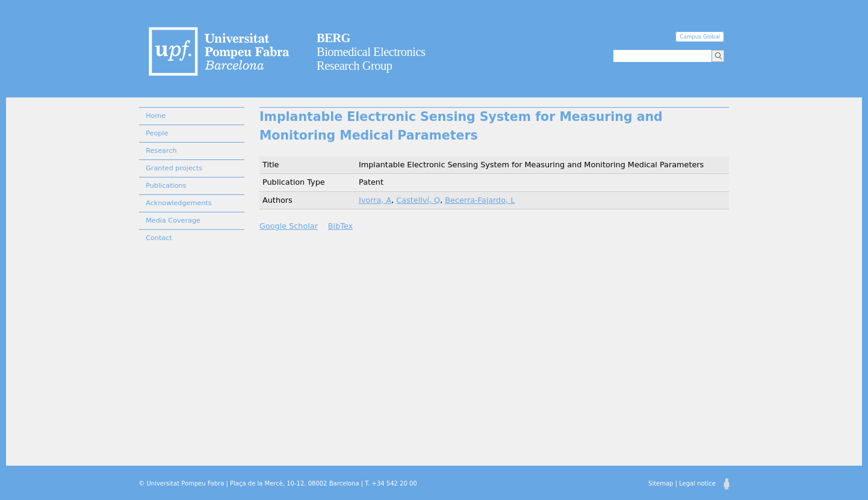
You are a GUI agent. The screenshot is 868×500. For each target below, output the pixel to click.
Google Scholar (289, 226)
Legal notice (697, 483)
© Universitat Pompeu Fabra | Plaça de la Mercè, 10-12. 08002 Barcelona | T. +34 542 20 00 (277, 483)
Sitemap (661, 483)
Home (156, 116)
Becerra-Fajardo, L (480, 200)
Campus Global (700, 37)
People (157, 133)
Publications (166, 186)
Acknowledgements (178, 203)
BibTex (340, 226)
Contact (159, 238)
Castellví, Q (418, 200)
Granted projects (174, 168)
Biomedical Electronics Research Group (371, 52)
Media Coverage (173, 221)
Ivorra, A (375, 200)
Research (161, 151)
